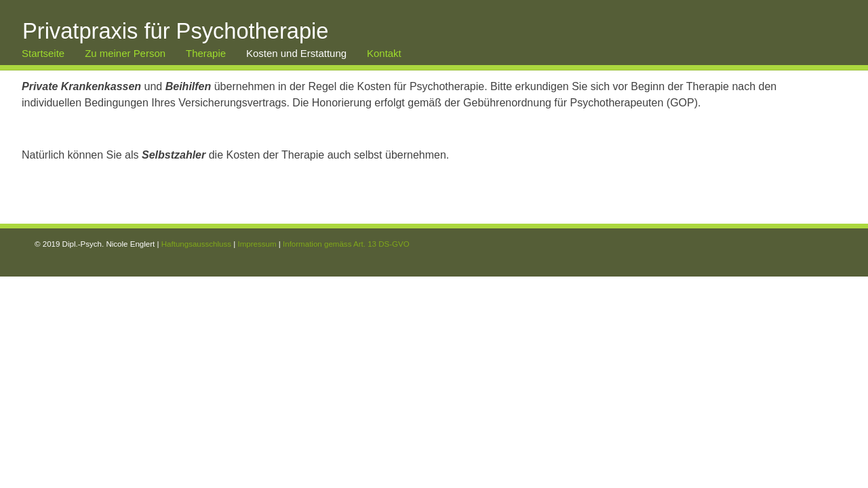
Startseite (43, 53)
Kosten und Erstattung (296, 53)
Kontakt (384, 53)
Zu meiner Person (125, 53)
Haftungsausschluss (196, 244)
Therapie (206, 53)
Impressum (257, 244)
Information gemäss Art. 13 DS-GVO (346, 244)
